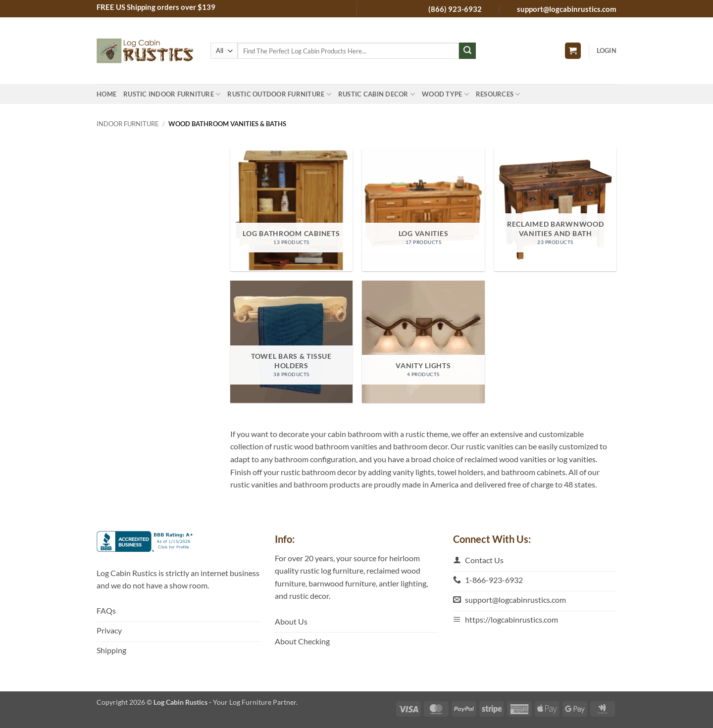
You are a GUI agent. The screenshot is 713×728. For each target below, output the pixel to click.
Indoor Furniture (128, 124)
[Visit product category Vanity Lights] (423, 342)
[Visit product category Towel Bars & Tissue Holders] (291, 342)
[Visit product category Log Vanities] (423, 210)
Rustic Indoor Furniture (172, 94)
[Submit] (467, 51)
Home (106, 94)
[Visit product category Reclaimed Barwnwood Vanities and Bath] (555, 210)
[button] (573, 51)
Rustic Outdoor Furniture (279, 94)
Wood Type (445, 94)
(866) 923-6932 (456, 9)
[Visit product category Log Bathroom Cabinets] (291, 210)
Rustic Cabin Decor (377, 94)
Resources (498, 94)
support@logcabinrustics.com (567, 9)
